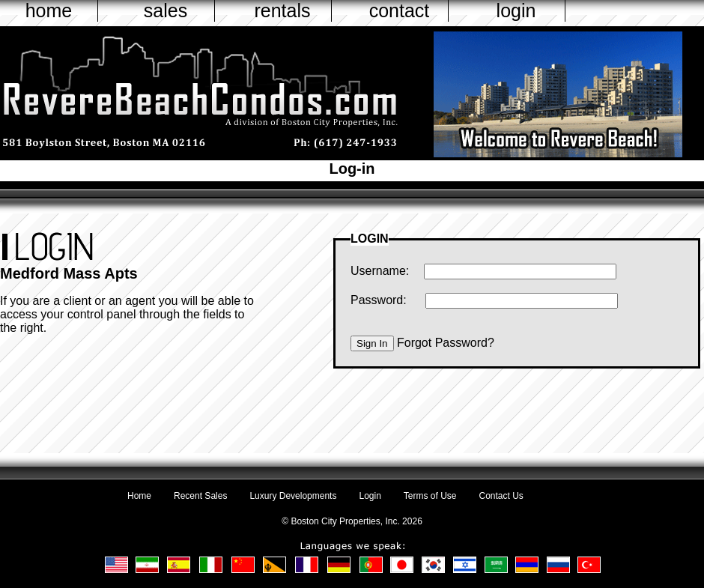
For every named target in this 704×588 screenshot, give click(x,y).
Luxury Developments (293, 496)
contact (400, 10)
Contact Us (501, 496)
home (49, 10)
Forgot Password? (446, 343)
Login (370, 496)
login (516, 10)
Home (139, 496)
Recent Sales (200, 496)
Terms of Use (430, 496)
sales (166, 10)
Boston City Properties (335, 521)
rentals (282, 10)
